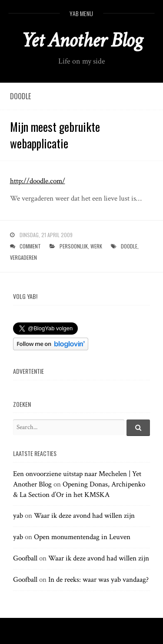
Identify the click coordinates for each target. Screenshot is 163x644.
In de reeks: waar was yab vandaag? (98, 580)
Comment (30, 246)
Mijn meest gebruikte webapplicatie (55, 135)
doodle (129, 246)
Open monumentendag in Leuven (82, 537)
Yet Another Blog (81, 40)
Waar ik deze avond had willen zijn (84, 516)
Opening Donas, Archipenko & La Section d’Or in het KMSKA (79, 490)
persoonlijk (74, 246)
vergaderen (23, 257)
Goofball (25, 558)
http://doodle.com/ (38, 181)
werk (96, 246)
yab (18, 516)
